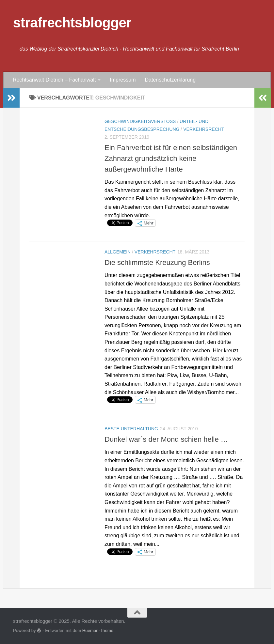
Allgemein (118, 252)
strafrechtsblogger (72, 23)
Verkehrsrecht (204, 129)
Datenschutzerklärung (170, 80)
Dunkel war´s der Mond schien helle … (166, 439)
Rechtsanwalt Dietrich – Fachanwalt (54, 80)
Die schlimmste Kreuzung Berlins (157, 262)
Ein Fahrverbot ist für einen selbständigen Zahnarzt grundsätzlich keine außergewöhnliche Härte (171, 158)
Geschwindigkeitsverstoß (140, 121)
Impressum (123, 80)
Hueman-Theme (98, 630)
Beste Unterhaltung (131, 429)
